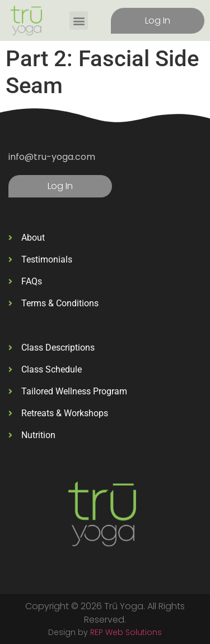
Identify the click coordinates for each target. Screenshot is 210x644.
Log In (158, 20)
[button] (79, 20)
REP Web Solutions (126, 632)
